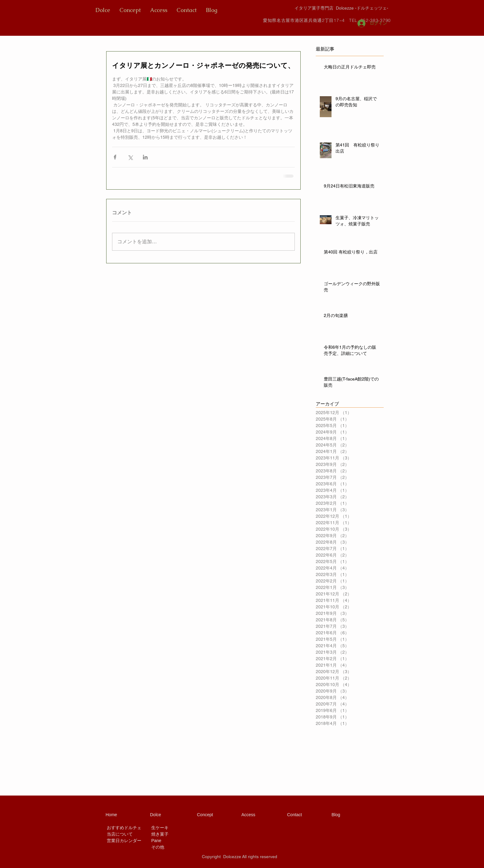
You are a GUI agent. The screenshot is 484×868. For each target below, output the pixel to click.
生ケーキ (160, 828)
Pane (156, 841)
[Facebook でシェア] (115, 157)
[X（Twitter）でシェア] (130, 157)
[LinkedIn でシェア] (145, 157)
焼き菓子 (160, 834)
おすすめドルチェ (124, 828)
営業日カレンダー (124, 841)
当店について (120, 834)
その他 (158, 847)
